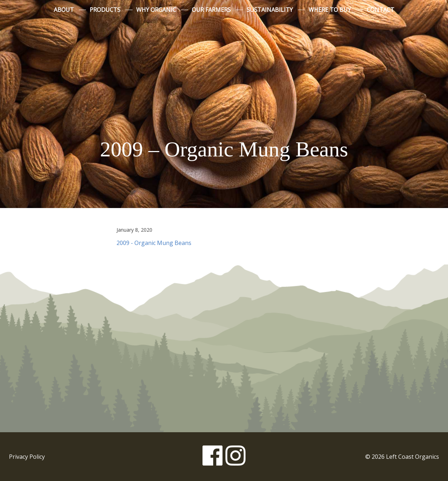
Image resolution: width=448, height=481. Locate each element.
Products (105, 10)
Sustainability (270, 10)
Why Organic (156, 10)
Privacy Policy (27, 457)
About (64, 10)
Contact (380, 10)
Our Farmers (211, 10)
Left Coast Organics (224, 76)
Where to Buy (330, 10)
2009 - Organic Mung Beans (154, 243)
